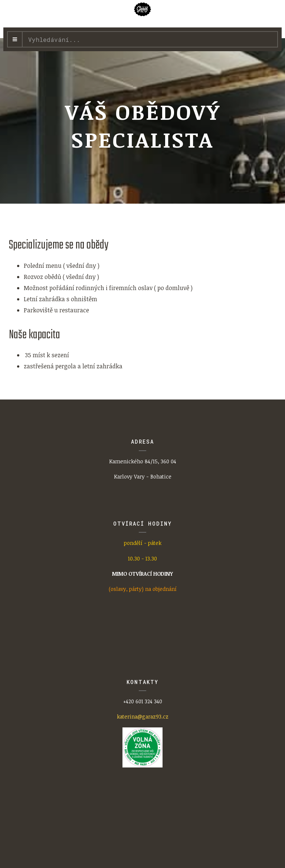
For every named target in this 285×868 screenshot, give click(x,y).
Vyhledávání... (23, 32)
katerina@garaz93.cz (143, 716)
